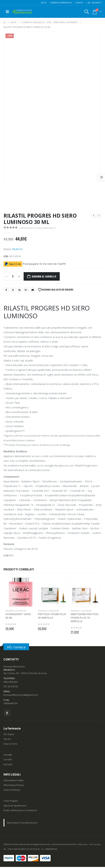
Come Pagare (11, 802)
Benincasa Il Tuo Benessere (22, 824)
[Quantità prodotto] (13, 276)
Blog (44, 3)
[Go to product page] (20, 592)
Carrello (8, 761)
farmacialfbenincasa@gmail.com (21, 696)
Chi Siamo (9, 735)
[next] (99, 216)
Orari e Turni (10, 745)
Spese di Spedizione (15, 807)
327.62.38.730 (11, 687)
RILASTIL (18, 249)
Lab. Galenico (94, 3)
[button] (7, 12)
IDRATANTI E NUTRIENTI (16, 611)
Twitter (13, 290)
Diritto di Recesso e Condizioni (20, 811)
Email (33, 290)
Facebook (6, 290)
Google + (26, 290)
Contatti (8, 756)
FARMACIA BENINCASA (61, 3)
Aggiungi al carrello (44, 276)
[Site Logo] (22, 12)
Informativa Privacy (14, 786)
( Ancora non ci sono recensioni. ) (38, 228)
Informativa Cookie (14, 781)
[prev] (94, 216)
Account (8, 765)
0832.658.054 (10, 682)
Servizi (79, 3)
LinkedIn (20, 290)
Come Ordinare (12, 791)
